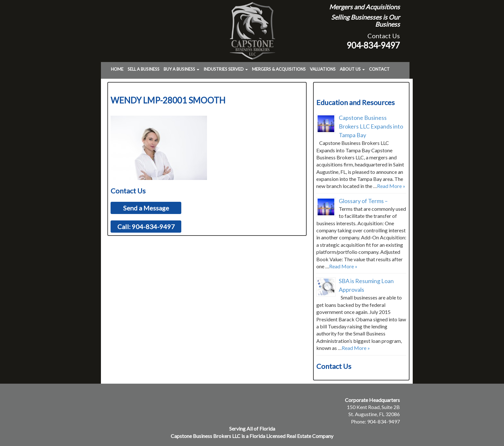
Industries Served (226, 69)
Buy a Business (181, 69)
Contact (379, 69)
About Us (352, 69)
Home (117, 69)
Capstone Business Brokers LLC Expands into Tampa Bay (371, 126)
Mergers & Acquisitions (279, 69)
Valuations (323, 69)
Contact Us (384, 36)
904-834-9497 (373, 45)
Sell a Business (144, 69)
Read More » (391, 186)
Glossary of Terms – (363, 201)
